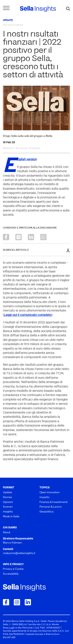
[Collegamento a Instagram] (17, 602)
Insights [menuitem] (8, 512)
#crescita (22, 148)
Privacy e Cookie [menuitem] (13, 569)
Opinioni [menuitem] (8, 502)
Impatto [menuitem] (44, 497)
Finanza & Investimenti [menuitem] (54, 502)
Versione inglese (13, 25)
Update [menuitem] (7, 493)
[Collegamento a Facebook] (6, 602)
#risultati (34, 148)
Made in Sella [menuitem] (11, 517)
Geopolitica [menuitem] (47, 512)
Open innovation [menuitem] (50, 493)
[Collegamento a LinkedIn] (28, 602)
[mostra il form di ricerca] (68, 9)
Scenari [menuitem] (8, 507)
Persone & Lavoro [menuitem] (51, 507)
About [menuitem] (7, 533)
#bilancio (8, 148)
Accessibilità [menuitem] (11, 574)
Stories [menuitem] (7, 497)
